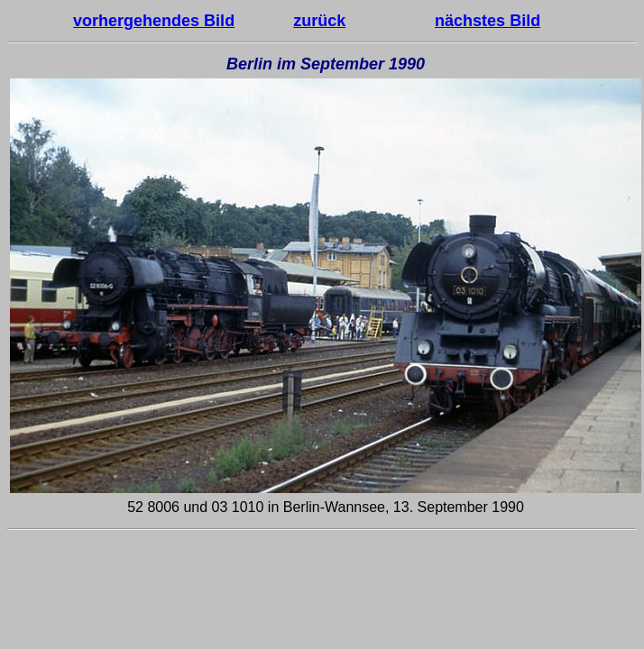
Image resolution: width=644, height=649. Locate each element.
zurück (319, 21)
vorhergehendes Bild (154, 21)
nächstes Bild (488, 21)
